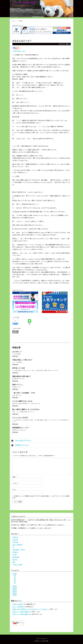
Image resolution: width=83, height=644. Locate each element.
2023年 (15, 590)
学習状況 (15, 552)
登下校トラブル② (19, 368)
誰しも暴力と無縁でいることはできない (26, 409)
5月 (15, 576)
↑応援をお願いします (19, 51)
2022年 (15, 591)
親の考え (15, 560)
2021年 (15, 593)
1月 (15, 583)
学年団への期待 (17, 604)
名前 (15, 477)
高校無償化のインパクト (21, 428)
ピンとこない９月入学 (20, 418)
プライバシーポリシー (42, 639)
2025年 (15, 586)
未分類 (15, 555)
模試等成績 (16, 557)
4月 (15, 577)
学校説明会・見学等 (19, 550)
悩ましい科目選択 (18, 607)
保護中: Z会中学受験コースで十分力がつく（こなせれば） (30, 609)
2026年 (15, 574)
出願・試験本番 (17, 545)
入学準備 (15, 542)
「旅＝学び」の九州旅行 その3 (24, 393)
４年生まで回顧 (17, 565)
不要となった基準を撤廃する (21, 612)
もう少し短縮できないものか (22, 401)
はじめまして (17, 352)
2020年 (15, 595)
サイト (14, 490)
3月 (15, 579)
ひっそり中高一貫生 (24, 3)
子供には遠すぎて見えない (21, 441)
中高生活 (15, 537)
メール (15, 483)
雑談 (69, 44)
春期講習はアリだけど (20, 445)
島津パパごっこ (18, 385)
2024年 (15, 588)
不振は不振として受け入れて (22, 360)
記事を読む (15, 356)
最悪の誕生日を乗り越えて (22, 376)
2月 (15, 581)
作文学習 (15, 540)
